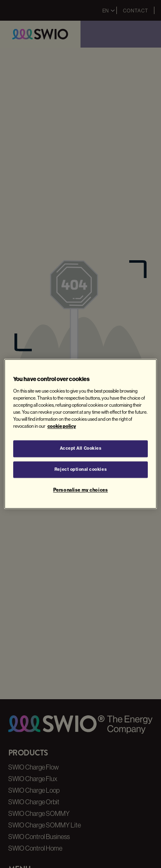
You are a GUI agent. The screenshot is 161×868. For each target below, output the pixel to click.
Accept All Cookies (80, 448)
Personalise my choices (81, 490)
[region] (81, 434)
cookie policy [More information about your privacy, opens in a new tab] (62, 426)
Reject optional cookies (80, 469)
